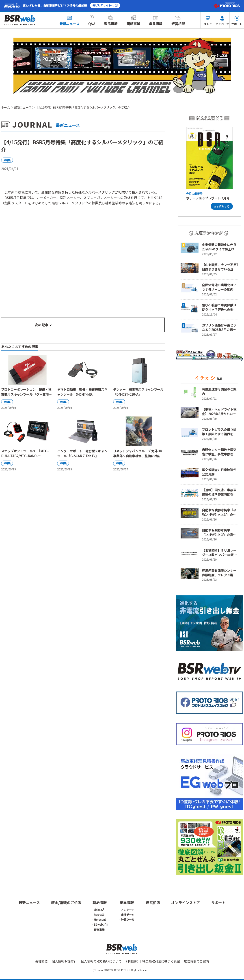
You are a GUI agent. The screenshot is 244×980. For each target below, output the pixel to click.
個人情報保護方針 (64, 961)
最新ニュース (69, 21)
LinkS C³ (99, 910)
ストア (208, 21)
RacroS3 (99, 915)
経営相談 (178, 21)
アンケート (128, 910)
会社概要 (41, 961)
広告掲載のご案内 (196, 961)
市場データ (128, 915)
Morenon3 (100, 919)
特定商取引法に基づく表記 (161, 961)
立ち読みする (222, 206)
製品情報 (111, 21)
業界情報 (156, 21)
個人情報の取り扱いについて (101, 961)
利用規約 (132, 961)
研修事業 (133, 21)
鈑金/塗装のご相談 (66, 903)
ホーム (6, 107)
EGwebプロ (101, 924)
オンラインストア (186, 903)
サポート (237, 21)
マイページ (222, 21)
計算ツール (128, 919)
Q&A (92, 21)
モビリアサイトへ (105, 5)
